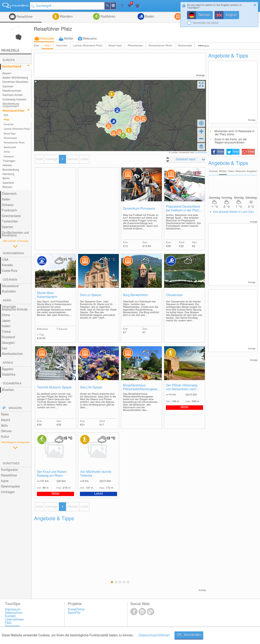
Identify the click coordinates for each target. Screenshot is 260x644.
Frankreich (9, 211)
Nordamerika (13, 253)
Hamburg (8, 174)
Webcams (90, 39)
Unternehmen (14, 620)
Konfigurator (10, 470)
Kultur (5, 437)
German (204, 15)
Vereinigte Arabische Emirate (15, 308)
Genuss (6, 431)
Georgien (8, 343)
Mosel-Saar (115, 46)
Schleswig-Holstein (15, 100)
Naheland (9, 157)
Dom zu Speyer (91, 295)
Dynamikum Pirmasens (139, 209)
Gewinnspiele (10, 487)
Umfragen (8, 492)
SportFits (74, 613)
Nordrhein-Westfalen (16, 82)
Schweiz (8, 205)
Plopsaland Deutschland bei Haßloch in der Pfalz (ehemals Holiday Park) (183, 209)
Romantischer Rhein (161, 46)
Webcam (241, 171)
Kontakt (10, 616)
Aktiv (4, 426)
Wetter (69, 39)
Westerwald (185, 46)
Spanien (8, 227)
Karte (5, 481)
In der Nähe (117, 6)
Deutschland (11, 67)
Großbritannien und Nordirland (15, 234)
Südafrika (9, 375)
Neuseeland (10, 286)
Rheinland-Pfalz (13, 111)
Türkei (6, 332)
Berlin (6, 178)
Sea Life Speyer (91, 388)
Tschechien (10, 222)
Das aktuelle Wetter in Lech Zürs (233, 212)
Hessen (7, 165)
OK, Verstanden (189, 635)
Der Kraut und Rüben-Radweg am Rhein (52, 474)
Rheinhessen (135, 46)
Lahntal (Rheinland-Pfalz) (88, 46)
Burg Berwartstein (136, 295)
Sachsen (8, 87)
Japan (6, 321)
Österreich (9, 194)
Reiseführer (24, 17)
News (5, 415)
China (6, 315)
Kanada (7, 265)
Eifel (36, 46)
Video (231, 171)
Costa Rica (9, 271)
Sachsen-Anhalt (12, 95)
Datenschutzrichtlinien (154, 635)
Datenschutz (14, 613)
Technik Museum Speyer (54, 388)
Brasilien (8, 390)
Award (5, 420)
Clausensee (174, 295)
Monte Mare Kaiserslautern (47, 295)
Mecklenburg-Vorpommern (11, 105)
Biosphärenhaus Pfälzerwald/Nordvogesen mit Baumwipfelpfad (141, 388)
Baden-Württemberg (15, 78)
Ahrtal (7, 152)
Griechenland (11, 216)
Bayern (7, 74)
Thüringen (9, 161)
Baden (149, 17)
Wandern (66, 17)
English (231, 15)
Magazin (15, 408)
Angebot (252, 171)
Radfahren (107, 17)
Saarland (8, 183)
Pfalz (47, 46)
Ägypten (8, 369)
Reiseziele (47, 39)
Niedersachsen (12, 91)
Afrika (8, 363)
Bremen (7, 187)
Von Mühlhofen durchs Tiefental (96, 474)
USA (5, 260)
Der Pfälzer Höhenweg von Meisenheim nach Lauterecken (182, 388)
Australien (9, 292)
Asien (7, 300)
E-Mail (251, 152)
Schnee (213, 171)
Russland (8, 337)
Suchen (111, 6)
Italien (6, 200)
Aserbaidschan (12, 354)
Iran (5, 349)
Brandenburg (11, 170)
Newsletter (12, 626)
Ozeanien (10, 280)
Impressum (13, 610)
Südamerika (12, 384)
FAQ (8, 623)
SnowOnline (76, 610)
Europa (9, 60)
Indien (6, 326)
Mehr (206, 46)
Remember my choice (206, 23)
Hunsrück (62, 46)
